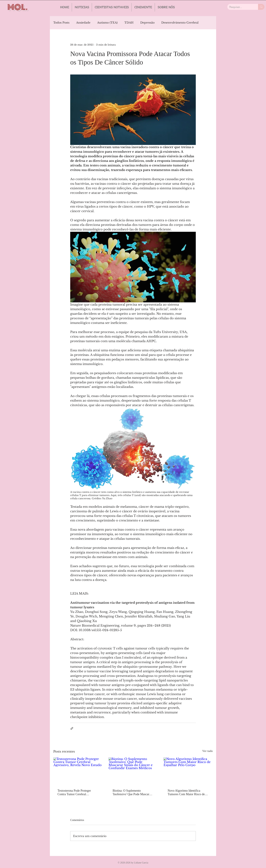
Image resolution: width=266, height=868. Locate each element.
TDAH (129, 23)
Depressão (147, 23)
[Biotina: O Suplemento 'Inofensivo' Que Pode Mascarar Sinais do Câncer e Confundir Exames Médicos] (133, 771)
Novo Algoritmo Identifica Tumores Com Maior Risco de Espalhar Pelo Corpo (186, 792)
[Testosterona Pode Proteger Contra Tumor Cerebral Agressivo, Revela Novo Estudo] (78, 771)
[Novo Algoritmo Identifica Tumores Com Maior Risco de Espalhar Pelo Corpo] (188, 771)
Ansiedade (83, 23)
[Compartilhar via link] (72, 728)
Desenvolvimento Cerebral (180, 23)
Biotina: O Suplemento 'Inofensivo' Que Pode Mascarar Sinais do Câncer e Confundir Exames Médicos (132, 792)
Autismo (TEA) (107, 23)
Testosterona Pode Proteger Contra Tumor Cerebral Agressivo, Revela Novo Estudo (77, 792)
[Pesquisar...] (240, 7)
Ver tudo (208, 751)
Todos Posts (61, 23)
